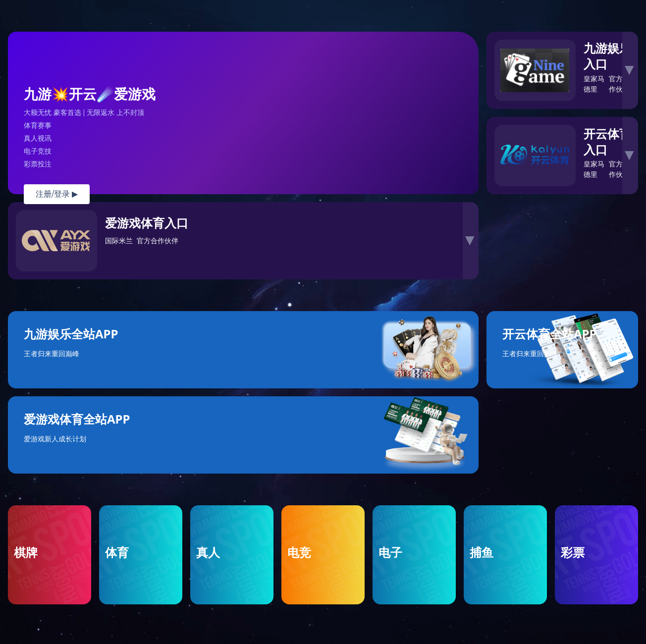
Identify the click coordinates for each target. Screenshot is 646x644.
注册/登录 (57, 194)
